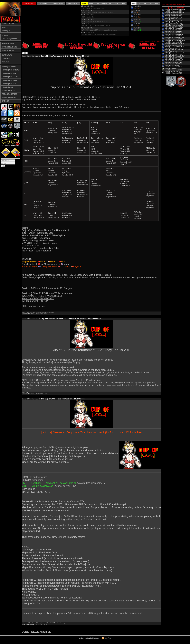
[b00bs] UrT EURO (10, 77)
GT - (137, 26)
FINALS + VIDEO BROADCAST (38, 298)
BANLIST (5, 101)
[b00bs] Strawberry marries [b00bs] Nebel (95, 21)
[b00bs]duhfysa (58, 4)
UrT (110, 4)
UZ (139, 4)
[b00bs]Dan (44, 4)
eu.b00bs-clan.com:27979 (174, 42)
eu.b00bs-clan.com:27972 (174, 54)
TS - (137, 13)
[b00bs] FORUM (49, 312)
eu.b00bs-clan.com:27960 (174, 30)
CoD (117, 4)
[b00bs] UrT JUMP (10, 80)
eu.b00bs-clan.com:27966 (174, 45)
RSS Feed (108, 638)
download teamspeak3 (55, 370)
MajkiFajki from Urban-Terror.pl (52, 453)
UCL (151, 4)
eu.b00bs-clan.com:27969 (174, 61)
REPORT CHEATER (10, 94)
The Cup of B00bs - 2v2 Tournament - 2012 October (63, 399)
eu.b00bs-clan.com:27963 (174, 39)
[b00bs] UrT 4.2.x (9, 84)
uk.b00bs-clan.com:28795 (174, 73)
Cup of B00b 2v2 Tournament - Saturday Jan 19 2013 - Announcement (71, 319)
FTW (157, 4)
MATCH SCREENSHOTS (87, 97)
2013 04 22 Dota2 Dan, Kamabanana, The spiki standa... (100, 34)
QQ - (137, 30)
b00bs (91, 4)
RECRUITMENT (8, 50)
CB (145, 4)
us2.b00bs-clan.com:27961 (174, 17)
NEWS (85, 4)
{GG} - (137, 21)
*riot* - (137, 17)
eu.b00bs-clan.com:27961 (174, 33)
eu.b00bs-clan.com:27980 (174, 64)
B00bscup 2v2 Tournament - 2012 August (52, 288)
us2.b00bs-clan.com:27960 (174, 14)
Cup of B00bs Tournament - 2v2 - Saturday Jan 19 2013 (65, 56)
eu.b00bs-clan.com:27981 (174, 67)
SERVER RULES (8, 91)
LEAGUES (6, 58)
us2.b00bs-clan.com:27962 (174, 23)
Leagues (104, 4)
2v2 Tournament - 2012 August (85, 613)
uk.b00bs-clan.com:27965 (174, 27)
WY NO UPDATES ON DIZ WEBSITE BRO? (96, 26)
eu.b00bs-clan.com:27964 (174, 58)
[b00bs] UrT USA (9, 73)
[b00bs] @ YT (39, 623)
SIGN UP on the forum (34, 477)
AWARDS (6, 62)
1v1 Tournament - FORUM (35, 301)
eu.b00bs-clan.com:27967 (174, 48)
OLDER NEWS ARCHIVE (36, 632)
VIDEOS (5, 27)
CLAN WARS (7, 55)
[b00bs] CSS (7, 87)
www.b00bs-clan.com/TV (91, 483)
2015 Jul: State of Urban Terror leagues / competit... (98, 13)
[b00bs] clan (29, 4)
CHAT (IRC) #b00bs (9, 39)
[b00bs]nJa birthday (88, 17)
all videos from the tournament (125, 613)
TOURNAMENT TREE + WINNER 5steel (42, 296)
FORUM (5, 35)
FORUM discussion (33, 480)
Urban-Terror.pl (61, 623)
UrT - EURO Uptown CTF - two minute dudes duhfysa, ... (100, 30)
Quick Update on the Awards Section (93, 8)
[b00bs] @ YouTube (65, 486)
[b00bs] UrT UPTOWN (11, 70)
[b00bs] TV (6, 31)
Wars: (134, 4)
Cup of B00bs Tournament (35, 312)
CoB (97, 4)
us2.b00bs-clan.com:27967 (174, 20)
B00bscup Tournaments (33, 306)
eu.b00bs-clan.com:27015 (174, 70)
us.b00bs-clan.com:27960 (174, 11)
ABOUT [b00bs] (8, 43)
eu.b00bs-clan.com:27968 (174, 51)
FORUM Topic (66, 97)
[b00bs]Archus (73, 4)
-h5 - (137, 8)
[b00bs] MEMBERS (9, 47)
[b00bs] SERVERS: (9, 67)
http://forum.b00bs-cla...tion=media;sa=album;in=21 (47, 100)
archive (42, 462)
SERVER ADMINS (9, 98)
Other (123, 4)
